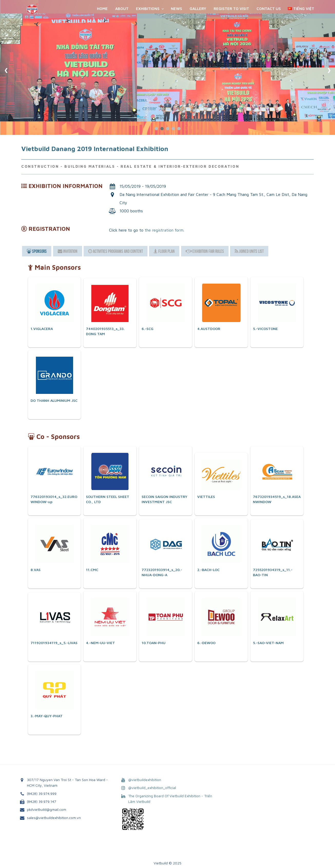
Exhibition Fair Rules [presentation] (205, 251)
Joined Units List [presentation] (249, 251)
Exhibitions (150, 9)
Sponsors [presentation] (37, 251)
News (176, 9)
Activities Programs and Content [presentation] (116, 251)
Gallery (198, 9)
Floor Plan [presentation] (164, 251)
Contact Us (269, 9)
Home (102, 9)
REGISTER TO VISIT (231, 9)
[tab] (37, 251)
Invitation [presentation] (68, 251)
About (122, 9)
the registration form (164, 230)
